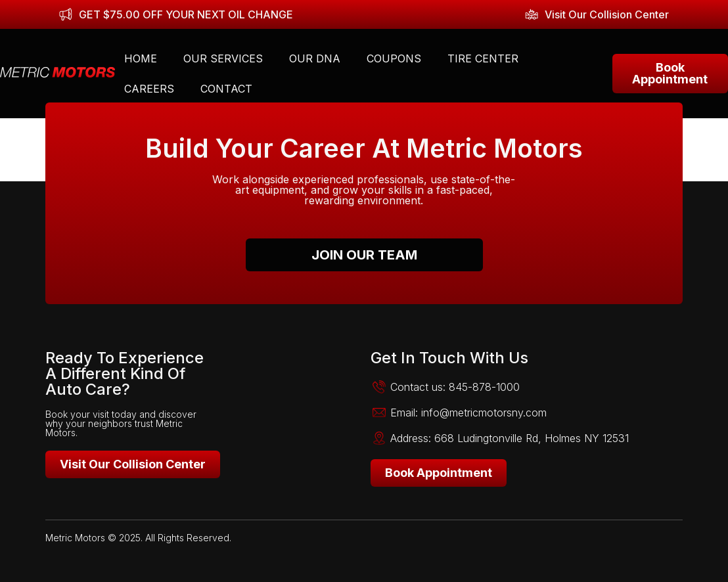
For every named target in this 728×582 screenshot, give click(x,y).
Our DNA (315, 58)
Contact (226, 89)
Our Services (223, 58)
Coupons (394, 58)
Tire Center (483, 58)
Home (141, 58)
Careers (149, 89)
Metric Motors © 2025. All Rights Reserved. (138, 538)
